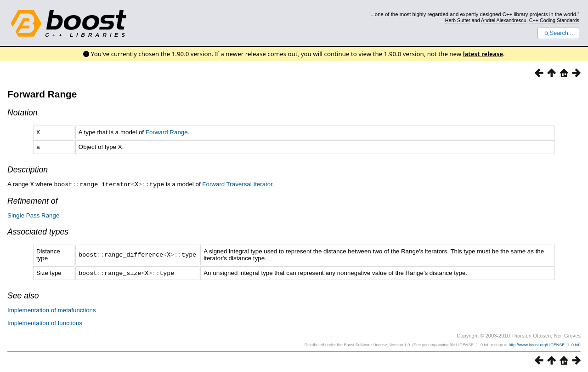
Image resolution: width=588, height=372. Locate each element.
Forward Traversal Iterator (237, 183)
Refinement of (33, 200)
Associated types (38, 230)
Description (28, 169)
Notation (23, 113)
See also (23, 294)
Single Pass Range (33, 214)
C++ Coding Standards (554, 20)
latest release (483, 54)
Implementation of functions (45, 321)
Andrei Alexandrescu (504, 20)
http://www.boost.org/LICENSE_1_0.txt (544, 343)
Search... (558, 33)
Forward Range (42, 94)
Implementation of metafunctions (52, 308)
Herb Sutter (458, 20)
